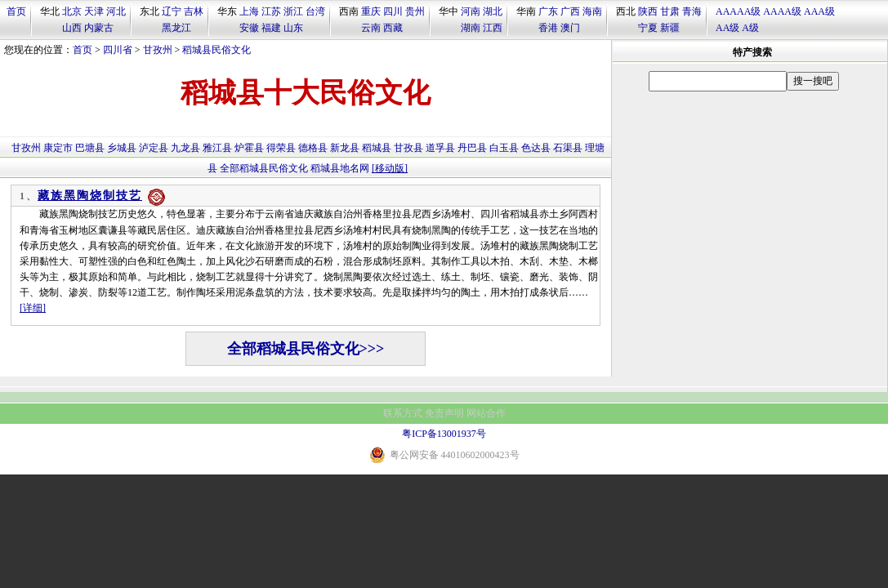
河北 (116, 11)
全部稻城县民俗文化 (264, 168)
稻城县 (377, 148)
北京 (72, 11)
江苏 (271, 11)
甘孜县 (408, 148)
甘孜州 (158, 50)
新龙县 (345, 148)
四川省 (118, 50)
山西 (72, 28)
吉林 (194, 11)
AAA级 (819, 11)
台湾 (315, 11)
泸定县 (154, 148)
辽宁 (172, 11)
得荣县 (281, 148)
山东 (293, 28)
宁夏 (648, 28)
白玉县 (504, 148)
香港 (548, 28)
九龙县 (185, 148)
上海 (249, 11)
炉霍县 (249, 148)
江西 (493, 28)
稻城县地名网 (340, 168)
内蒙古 (99, 28)
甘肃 (670, 11)
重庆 (371, 11)
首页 (16, 11)
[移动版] (390, 168)
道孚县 (440, 148)
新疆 (670, 28)
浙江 (293, 11)
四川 (393, 11)
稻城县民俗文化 (216, 50)
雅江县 (217, 148)
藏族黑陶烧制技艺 (90, 196)
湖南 (471, 28)
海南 (592, 11)
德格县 (313, 148)
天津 (94, 11)
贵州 (415, 11)
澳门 (570, 28)
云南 (371, 28)
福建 (271, 28)
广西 (570, 11)
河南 (471, 11)
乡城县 (122, 148)
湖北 (493, 11)
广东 (548, 11)
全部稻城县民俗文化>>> (306, 349)
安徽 (249, 28)
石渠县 (568, 148)
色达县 (536, 148)
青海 (692, 11)
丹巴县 (472, 148)
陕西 (648, 11)
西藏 (393, 28)
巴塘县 (90, 148)
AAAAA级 (738, 11)
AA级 (727, 28)
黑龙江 (176, 28)
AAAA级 (782, 11)
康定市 (58, 148)
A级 (750, 28)
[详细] (33, 308)
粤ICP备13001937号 (444, 434)
